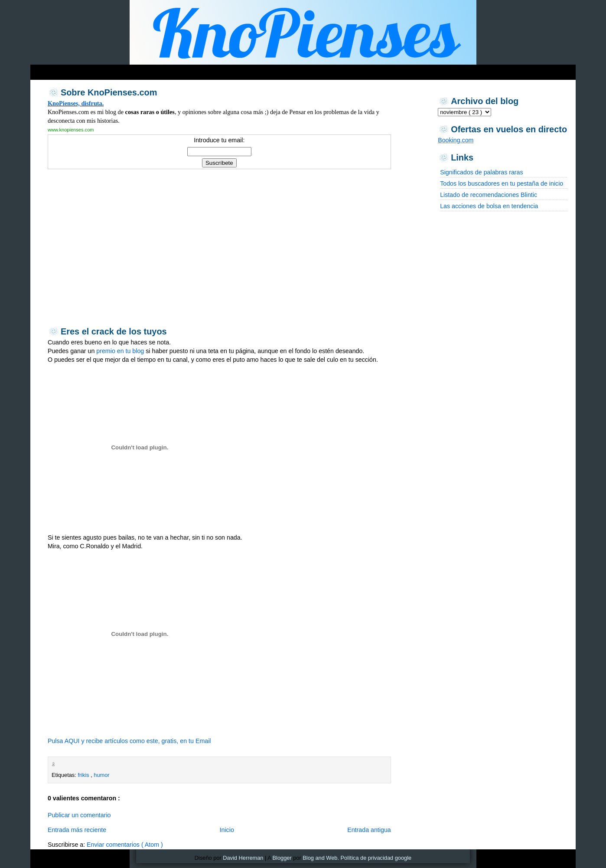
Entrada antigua (369, 830)
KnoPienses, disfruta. (76, 103)
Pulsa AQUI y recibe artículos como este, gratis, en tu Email (129, 741)
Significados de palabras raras (481, 172)
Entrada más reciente (77, 830)
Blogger (282, 858)
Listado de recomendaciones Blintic (489, 195)
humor (101, 775)
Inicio (227, 830)
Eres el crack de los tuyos (114, 331)
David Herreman (243, 858)
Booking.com (456, 140)
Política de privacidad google (376, 858)
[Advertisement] (197, 70)
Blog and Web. (321, 858)
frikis (84, 775)
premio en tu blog (120, 351)
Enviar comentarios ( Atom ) (125, 845)
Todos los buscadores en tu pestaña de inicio (502, 183)
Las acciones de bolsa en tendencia (489, 206)
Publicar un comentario (79, 815)
